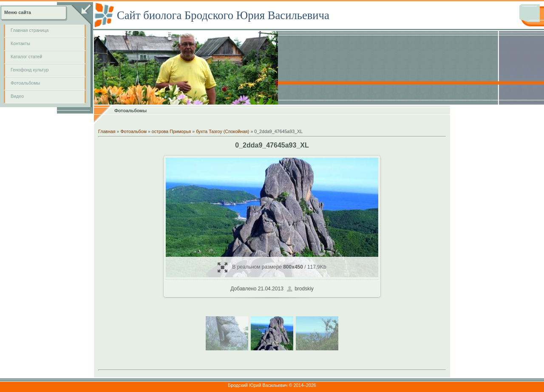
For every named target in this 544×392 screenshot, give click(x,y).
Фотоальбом (133, 131)
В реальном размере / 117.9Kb (272, 267)
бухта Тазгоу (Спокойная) (222, 131)
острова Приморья (171, 131)
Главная (107, 131)
